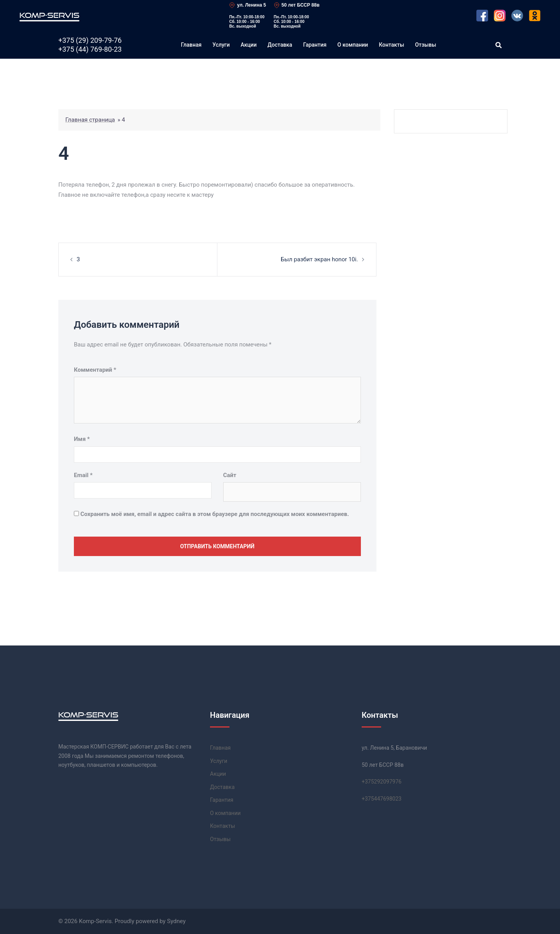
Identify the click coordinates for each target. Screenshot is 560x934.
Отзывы (425, 45)
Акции (249, 45)
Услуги (221, 45)
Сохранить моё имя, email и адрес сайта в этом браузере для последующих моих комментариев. (215, 514)
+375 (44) (90, 49)
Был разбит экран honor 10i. (320, 259)
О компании (353, 45)
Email (83, 475)
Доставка (280, 45)
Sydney (176, 921)
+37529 (381, 782)
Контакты (391, 45)
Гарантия (315, 45)
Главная (191, 45)
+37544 (381, 798)
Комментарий (95, 370)
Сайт (230, 475)
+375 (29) (90, 40)
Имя (82, 439)
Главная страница (90, 120)
